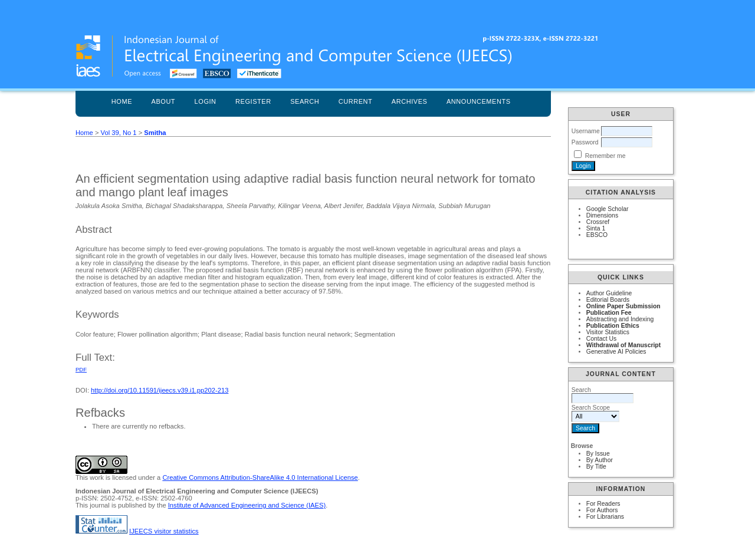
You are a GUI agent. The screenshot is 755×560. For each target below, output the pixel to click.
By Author (600, 460)
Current (356, 101)
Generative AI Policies (616, 352)
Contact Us (601, 339)
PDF (81, 369)
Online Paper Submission (623, 306)
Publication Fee (609, 313)
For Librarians (605, 517)
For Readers (603, 504)
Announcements (479, 101)
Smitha (155, 133)
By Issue (598, 454)
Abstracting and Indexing (620, 319)
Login (206, 101)
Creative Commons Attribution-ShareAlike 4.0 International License (260, 477)
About (164, 101)
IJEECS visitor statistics (164, 531)
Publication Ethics (613, 326)
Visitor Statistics (608, 332)
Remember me (605, 156)
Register (253, 101)
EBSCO (597, 235)
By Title (596, 467)
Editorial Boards (608, 300)
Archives (410, 101)
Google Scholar (608, 209)
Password (585, 142)
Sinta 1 (596, 228)
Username (586, 131)
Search (305, 101)
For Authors (602, 510)
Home (122, 101)
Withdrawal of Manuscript (623, 345)
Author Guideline (609, 293)
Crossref (598, 222)
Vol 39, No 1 (119, 133)
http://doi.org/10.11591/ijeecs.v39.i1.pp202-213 (160, 390)
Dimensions (602, 215)
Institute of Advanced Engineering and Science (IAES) (247, 505)
